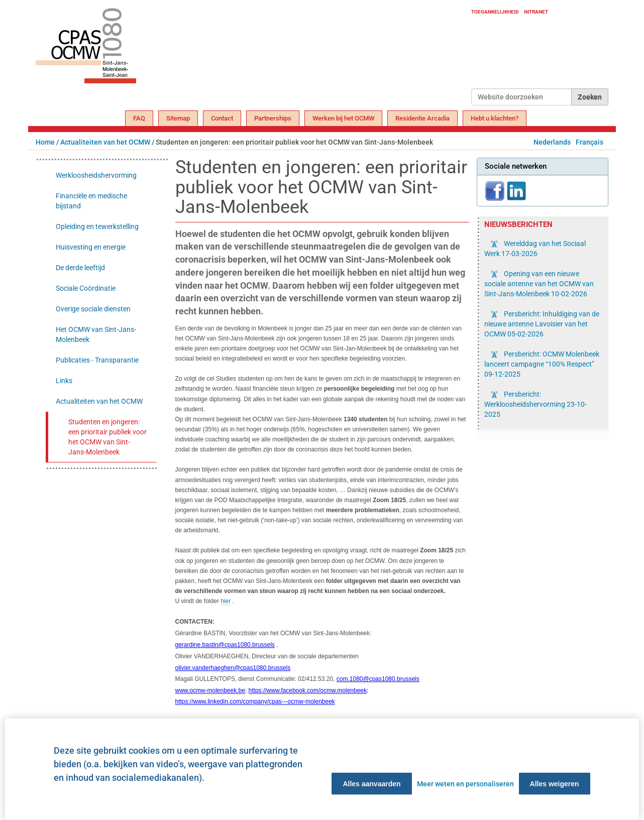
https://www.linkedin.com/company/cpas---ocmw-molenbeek (255, 701)
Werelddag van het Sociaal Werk (535, 249)
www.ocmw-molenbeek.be (210, 690)
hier (226, 601)
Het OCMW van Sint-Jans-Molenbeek (96, 334)
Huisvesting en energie (91, 247)
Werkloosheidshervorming (96, 175)
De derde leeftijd (80, 268)
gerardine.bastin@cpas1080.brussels (225, 645)
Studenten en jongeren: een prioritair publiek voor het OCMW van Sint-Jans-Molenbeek (108, 437)
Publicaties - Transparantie (97, 360)
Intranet (536, 12)
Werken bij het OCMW (343, 118)
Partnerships (273, 118)
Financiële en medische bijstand (91, 201)
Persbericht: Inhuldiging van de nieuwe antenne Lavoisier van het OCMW (542, 324)
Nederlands (552, 142)
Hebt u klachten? (495, 118)
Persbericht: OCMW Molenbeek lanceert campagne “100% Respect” (542, 364)
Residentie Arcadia (422, 118)
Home (45, 142)
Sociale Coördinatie (86, 288)
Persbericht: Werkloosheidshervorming (535, 404)
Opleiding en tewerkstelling (97, 226)
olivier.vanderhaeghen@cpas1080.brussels (233, 668)
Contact (222, 118)
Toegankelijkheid (495, 12)
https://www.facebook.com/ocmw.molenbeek (308, 690)
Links (64, 381)
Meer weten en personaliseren (465, 784)
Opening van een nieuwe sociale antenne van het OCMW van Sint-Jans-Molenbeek (539, 284)
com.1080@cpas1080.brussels (378, 679)
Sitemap (178, 118)
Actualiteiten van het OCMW (105, 142)
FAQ (139, 118)
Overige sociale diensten (93, 309)
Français (589, 142)
